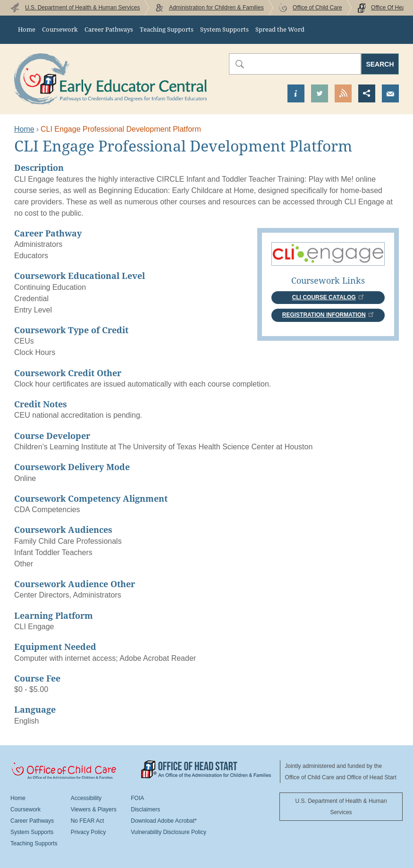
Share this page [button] (367, 93)
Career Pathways (109, 29)
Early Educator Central (110, 79)
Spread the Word (280, 29)
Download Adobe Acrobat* (164, 821)
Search (380, 64)
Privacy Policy (88, 832)
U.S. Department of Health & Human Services (82, 8)
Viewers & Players (94, 809)
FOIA (137, 798)
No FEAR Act (88, 821)
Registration (328, 315)
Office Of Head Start (206, 769)
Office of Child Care (317, 8)
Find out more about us (296, 93)
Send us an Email (390, 93)
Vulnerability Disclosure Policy (169, 832)
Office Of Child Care (76, 771)
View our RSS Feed (343, 93)
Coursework (60, 29)
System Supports (224, 29)
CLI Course (328, 297)
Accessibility (86, 798)
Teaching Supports (167, 29)
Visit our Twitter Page (320, 93)
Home (27, 29)
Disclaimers (145, 809)
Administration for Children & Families (216, 8)
